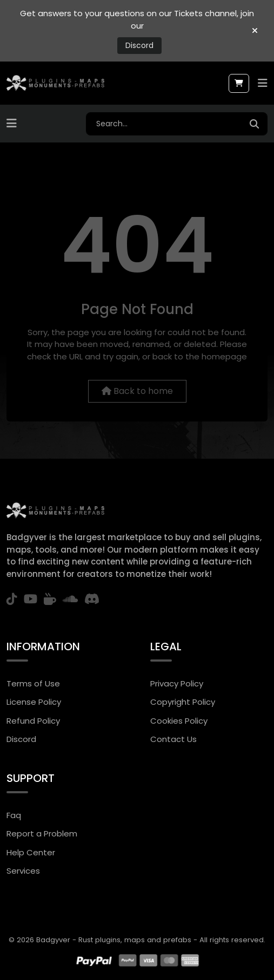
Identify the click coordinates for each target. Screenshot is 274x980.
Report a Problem (42, 833)
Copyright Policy (183, 702)
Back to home (137, 391)
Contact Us (173, 739)
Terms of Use (33, 683)
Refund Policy (33, 721)
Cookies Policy (179, 721)
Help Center (31, 852)
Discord (139, 45)
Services (23, 871)
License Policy (34, 702)
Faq (14, 815)
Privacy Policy (177, 683)
